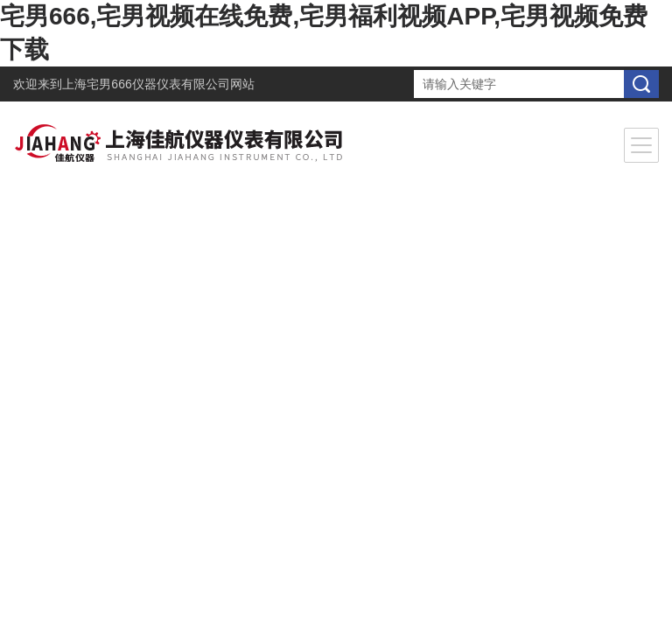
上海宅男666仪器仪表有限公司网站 (158, 84)
